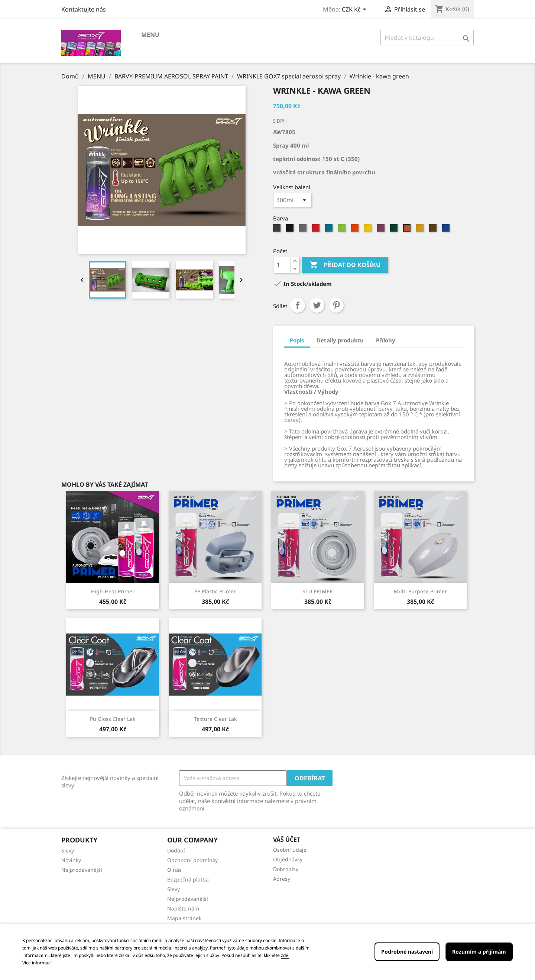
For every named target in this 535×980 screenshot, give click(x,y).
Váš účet (287, 839)
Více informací (37, 963)
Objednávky (288, 859)
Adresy (282, 879)
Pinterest (336, 305)
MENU (150, 35)
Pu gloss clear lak (113, 719)
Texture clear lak (215, 719)
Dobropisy (286, 869)
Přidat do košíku (345, 265)
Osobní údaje (290, 850)
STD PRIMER (318, 591)
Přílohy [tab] (386, 340)
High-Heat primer (113, 591)
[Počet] (282, 265)
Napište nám (183, 908)
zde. (285, 955)
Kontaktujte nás (84, 9)
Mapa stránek (184, 918)
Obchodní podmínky (192, 860)
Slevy (68, 850)
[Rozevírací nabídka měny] (355, 10)
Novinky (71, 860)
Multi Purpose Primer (420, 591)
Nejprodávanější (82, 870)
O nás (174, 870)
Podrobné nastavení (407, 952)
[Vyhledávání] (427, 38)
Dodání (176, 850)
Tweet (317, 305)
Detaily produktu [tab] (340, 340)
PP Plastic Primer (215, 591)
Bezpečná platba (188, 879)
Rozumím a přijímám (479, 952)
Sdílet (298, 305)
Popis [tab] (297, 340)
